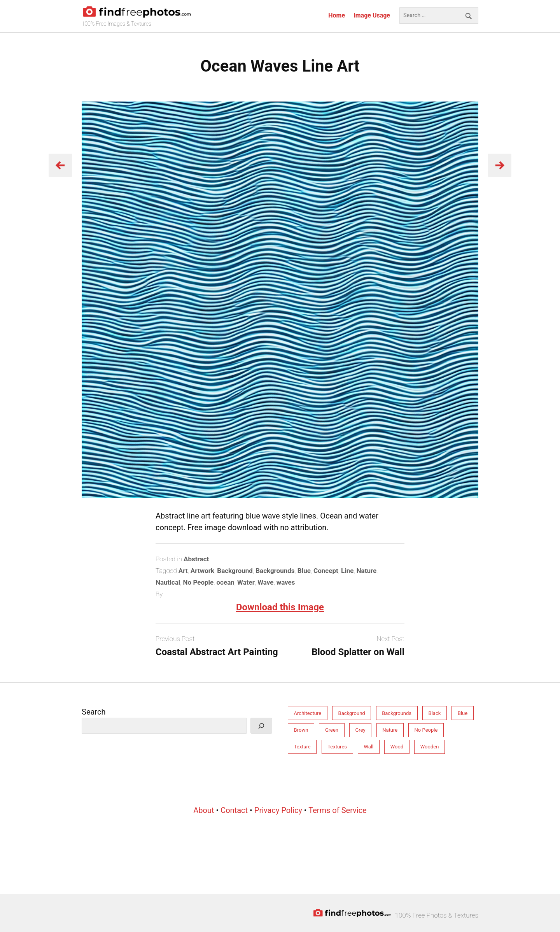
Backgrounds (275, 571)
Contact (234, 810)
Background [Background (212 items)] (352, 713)
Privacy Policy (278, 810)
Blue (304, 571)
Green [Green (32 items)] (332, 730)
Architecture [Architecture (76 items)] (308, 713)
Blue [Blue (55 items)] (463, 713)
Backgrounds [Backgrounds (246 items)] (397, 713)
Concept (326, 571)
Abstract (196, 559)
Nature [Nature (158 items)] (390, 730)
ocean (226, 582)
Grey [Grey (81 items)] (360, 730)
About (204, 810)
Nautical (168, 582)
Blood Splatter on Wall (358, 652)
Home (337, 15)
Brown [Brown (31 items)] (301, 730)
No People (199, 582)
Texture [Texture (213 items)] (302, 747)
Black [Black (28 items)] (435, 713)
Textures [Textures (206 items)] (337, 747)
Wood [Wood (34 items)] (397, 747)
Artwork (202, 571)
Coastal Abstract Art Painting (217, 652)
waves (286, 582)
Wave (265, 582)
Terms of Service (338, 810)
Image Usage (372, 15)
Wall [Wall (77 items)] (369, 747)
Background (235, 571)
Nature (367, 571)
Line (347, 571)
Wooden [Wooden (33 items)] (430, 747)
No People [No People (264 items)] (426, 730)
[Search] (261, 726)
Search (94, 712)
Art (183, 571)
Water (246, 582)
